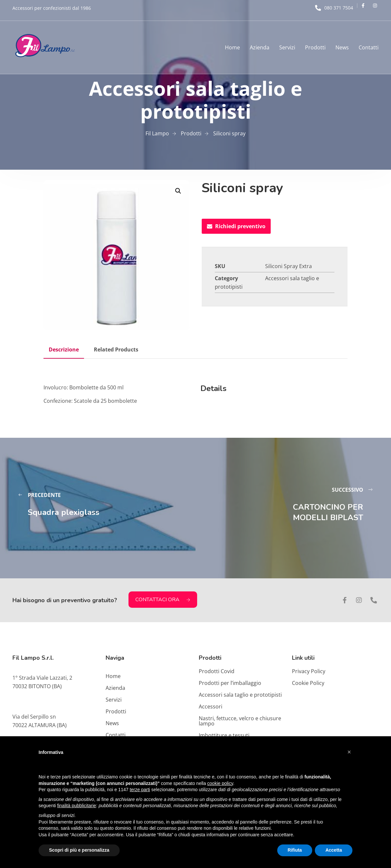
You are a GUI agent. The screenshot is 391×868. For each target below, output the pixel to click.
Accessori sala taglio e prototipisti (240, 695)
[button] (178, 191)
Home (232, 47)
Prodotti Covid (217, 671)
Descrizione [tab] (64, 349)
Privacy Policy (309, 671)
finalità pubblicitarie (77, 806)
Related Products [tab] (116, 349)
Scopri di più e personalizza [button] (79, 850)
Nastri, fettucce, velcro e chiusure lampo (240, 721)
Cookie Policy (308, 683)
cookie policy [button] (220, 783)
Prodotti (315, 47)
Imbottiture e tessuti (224, 735)
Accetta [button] (334, 850)
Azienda (260, 47)
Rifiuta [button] (295, 850)
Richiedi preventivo (236, 226)
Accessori (211, 706)
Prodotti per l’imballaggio (230, 683)
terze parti (140, 790)
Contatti (369, 47)
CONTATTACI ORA (163, 600)
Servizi (287, 47)
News (342, 47)
